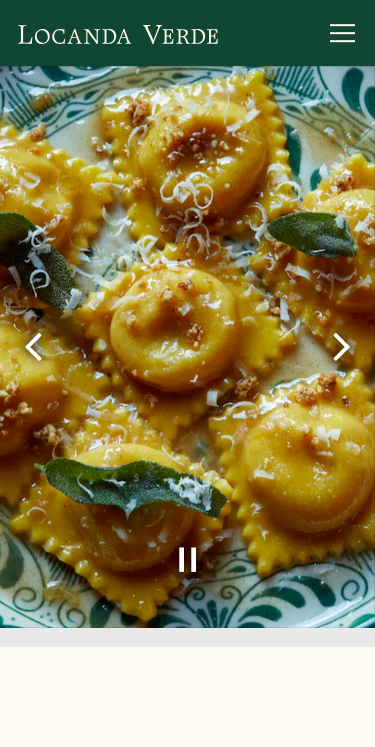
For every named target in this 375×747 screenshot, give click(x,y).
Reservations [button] (187, 658)
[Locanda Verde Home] (118, 33)
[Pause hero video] (188, 558)
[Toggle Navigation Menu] (342, 33)
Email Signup (187, 717)
